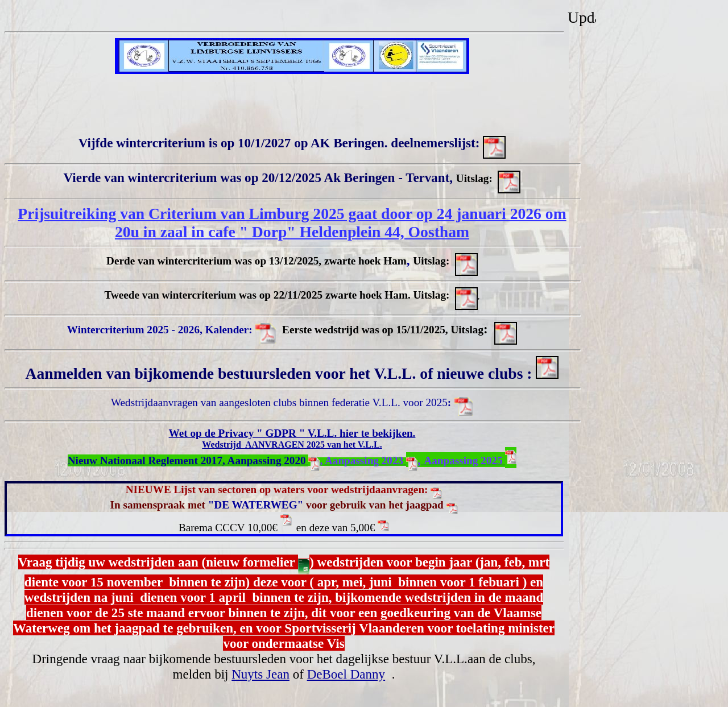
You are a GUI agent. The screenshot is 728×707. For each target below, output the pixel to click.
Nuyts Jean (260, 674)
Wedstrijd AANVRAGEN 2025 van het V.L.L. (292, 445)
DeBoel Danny (346, 674)
